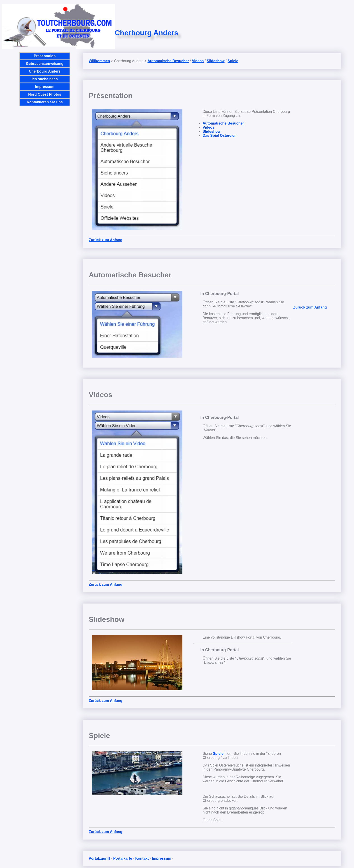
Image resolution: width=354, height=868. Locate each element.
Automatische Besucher (168, 61)
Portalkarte (123, 858)
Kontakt (142, 858)
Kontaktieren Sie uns (45, 102)
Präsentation (45, 56)
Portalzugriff (99, 858)
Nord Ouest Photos (45, 94)
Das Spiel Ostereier (219, 136)
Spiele (233, 61)
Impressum (45, 87)
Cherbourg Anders (45, 71)
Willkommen (99, 61)
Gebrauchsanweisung (45, 64)
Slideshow (215, 61)
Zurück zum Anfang (106, 240)
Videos (198, 61)
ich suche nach (45, 79)
